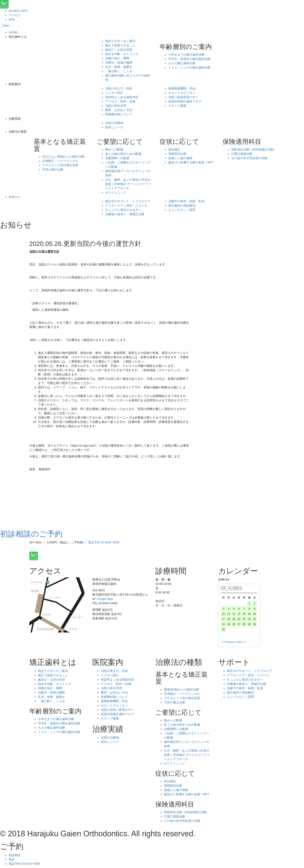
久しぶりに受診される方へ (123, 210)
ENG (12, 19)
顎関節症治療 (177, 154)
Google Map (105, 599)
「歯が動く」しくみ (119, 71)
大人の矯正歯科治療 (182, 63)
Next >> (242, 642)
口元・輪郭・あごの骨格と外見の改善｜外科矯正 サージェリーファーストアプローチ (128, 184)
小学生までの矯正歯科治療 (186, 55)
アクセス (15, 15)
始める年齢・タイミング (122, 54)
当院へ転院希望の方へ (183, 97)
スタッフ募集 (177, 106)
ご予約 (5, 26)
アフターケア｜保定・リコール (126, 206)
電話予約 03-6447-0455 (104, 542)
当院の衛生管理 (116, 106)
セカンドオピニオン (182, 93)
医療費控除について (119, 114)
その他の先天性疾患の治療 (249, 158)
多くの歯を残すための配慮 (123, 154)
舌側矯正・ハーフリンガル (60, 161)
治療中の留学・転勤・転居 (186, 201)
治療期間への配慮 (117, 158)
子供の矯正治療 (53, 170)
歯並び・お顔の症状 (119, 50)
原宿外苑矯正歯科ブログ (185, 101)
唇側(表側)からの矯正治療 (182, 689)
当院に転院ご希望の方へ (117, 710)
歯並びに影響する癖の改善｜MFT (191, 162)
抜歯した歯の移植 (180, 158)
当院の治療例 (114, 123)
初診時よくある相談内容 (122, 97)
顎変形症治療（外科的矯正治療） (254, 149)
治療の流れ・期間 (117, 58)
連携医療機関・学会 (182, 88)
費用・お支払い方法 (119, 110)
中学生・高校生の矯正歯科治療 (189, 59)
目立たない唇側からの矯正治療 (63, 157)
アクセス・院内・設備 (120, 101)
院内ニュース (114, 127)
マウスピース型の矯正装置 (60, 165)
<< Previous (228, 642)
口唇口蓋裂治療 (242, 154)
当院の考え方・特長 (119, 88)
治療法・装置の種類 (119, 63)
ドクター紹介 (114, 93)
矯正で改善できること (120, 45)
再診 (12, 859)
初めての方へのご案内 (120, 41)
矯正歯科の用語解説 (182, 206)
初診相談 (15, 855)
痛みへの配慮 (114, 149)
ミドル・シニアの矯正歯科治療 (189, 67)
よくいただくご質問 (182, 210)
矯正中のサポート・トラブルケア (128, 201)
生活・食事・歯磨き (119, 67)
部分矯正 (174, 149)
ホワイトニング (116, 193)
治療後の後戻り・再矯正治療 (125, 214)
